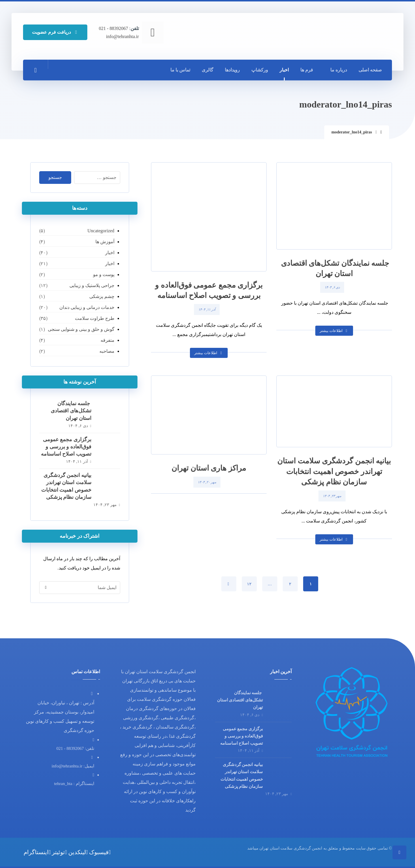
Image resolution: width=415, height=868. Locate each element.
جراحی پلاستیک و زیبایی (92, 285)
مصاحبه (107, 351)
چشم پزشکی (102, 296)
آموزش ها (105, 242)
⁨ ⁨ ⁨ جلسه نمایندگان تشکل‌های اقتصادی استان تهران (71, 411)
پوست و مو (104, 274)
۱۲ (249, 584)
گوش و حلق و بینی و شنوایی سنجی (81, 329)
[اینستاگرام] (37, 852)
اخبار (110, 253)
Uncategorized (101, 231)
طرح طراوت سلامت (95, 318)
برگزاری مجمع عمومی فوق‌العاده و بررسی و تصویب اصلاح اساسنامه (66, 447)
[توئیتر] (59, 852)
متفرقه (107, 340)
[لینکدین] (78, 852)
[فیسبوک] (100, 852)
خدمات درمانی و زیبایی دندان (87, 307)
